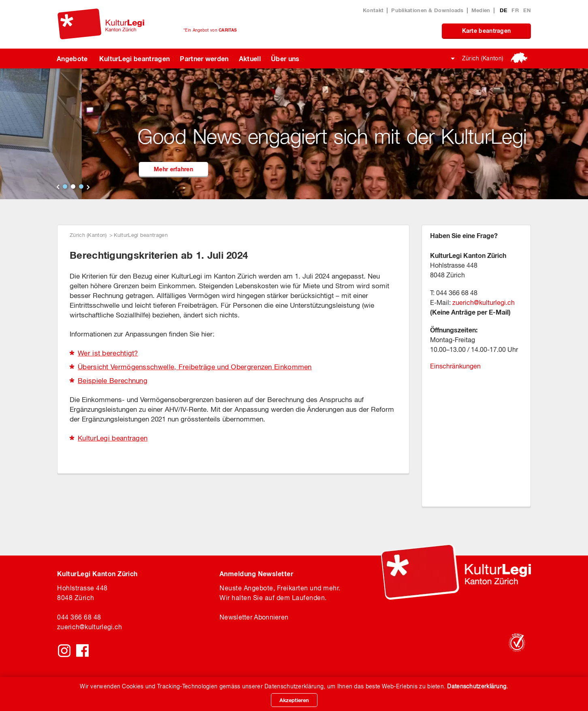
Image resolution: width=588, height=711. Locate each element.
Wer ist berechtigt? (108, 353)
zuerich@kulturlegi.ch (484, 302)
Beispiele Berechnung (113, 381)
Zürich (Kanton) (483, 58)
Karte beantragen (487, 31)
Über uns (285, 59)
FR (516, 10)
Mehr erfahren (286, 169)
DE (504, 10)
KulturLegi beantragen (135, 59)
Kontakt (373, 10)
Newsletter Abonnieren (254, 617)
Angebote (72, 59)
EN (527, 10)
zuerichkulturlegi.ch (89, 627)
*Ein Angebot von (210, 30)
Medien (481, 10)
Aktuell (250, 59)
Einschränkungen (455, 366)
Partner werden (204, 59)
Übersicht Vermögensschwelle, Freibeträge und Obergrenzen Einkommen (195, 367)
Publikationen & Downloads (427, 10)
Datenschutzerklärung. (477, 686)
